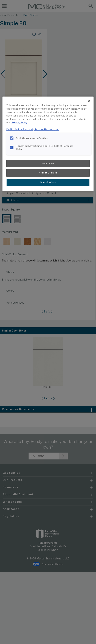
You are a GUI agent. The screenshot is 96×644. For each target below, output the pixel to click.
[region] (48, 144)
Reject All (48, 163)
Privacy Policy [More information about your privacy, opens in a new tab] (19, 123)
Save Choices (48, 182)
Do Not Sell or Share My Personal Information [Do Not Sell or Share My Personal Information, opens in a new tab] (33, 129)
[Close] (89, 101)
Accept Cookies (48, 173)
